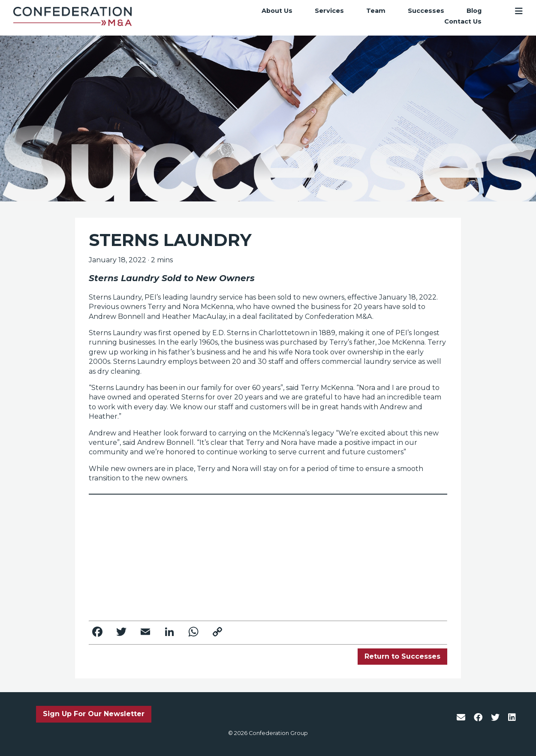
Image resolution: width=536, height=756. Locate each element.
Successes (426, 11)
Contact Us (463, 22)
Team (376, 11)
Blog (474, 11)
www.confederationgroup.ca (345, 541)
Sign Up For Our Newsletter (94, 714)
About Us (277, 11)
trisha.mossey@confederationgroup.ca (183, 605)
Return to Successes (402, 656)
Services (329, 11)
